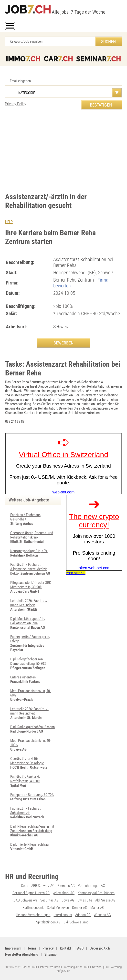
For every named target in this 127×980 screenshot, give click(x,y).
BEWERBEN (63, 343)
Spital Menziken (58, 908)
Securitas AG (49, 900)
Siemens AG (66, 886)
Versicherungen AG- (92, 886)
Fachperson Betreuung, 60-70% (32, 795)
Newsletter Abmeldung (22, 954)
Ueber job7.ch (100, 948)
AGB (80, 948)
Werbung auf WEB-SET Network (83, 967)
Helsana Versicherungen (33, 915)
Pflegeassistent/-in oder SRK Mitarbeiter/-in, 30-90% (31, 585)
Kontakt (65, 948)
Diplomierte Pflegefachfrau (29, 844)
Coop (25, 886)
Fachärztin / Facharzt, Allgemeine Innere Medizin (29, 567)
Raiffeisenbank (33, 908)
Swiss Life (85, 900)
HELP (9, 222)
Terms (32, 948)
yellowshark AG (64, 893)
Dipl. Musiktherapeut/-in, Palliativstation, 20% (28, 621)
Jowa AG (68, 900)
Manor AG (97, 908)
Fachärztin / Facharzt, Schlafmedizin (26, 811)
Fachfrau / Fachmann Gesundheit (25, 517)
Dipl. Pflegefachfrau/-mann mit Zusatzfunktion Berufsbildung (32, 829)
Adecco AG (83, 915)
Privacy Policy (16, 104)
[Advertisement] (63, 151)
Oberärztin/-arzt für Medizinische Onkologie (27, 761)
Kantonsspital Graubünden (96, 893)
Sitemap (50, 954)
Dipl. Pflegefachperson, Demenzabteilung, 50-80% (28, 661)
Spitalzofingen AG (48, 922)
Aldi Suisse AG (105, 900)
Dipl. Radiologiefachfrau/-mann (32, 727)
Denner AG (80, 908)
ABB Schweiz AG (43, 886)
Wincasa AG (102, 915)
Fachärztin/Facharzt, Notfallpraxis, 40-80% (25, 779)
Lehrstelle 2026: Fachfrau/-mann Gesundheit (29, 603)
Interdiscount (63, 915)
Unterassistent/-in (23, 677)
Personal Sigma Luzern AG (31, 893)
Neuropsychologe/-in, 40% (29, 551)
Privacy (48, 948)
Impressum (13, 948)
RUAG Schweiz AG (24, 900)
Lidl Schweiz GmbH (77, 922)
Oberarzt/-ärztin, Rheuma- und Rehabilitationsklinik (32, 535)
